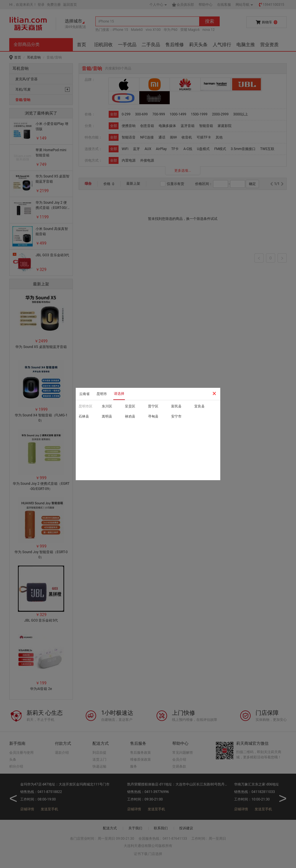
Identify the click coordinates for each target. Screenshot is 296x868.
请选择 (119, 394)
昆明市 (102, 394)
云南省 (84, 394)
